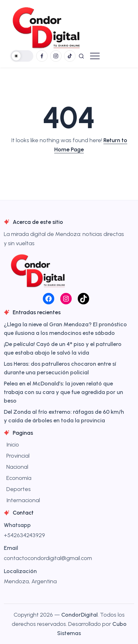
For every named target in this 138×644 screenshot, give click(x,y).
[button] (22, 56)
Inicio (13, 445)
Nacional (17, 467)
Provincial (18, 456)
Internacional (23, 500)
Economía (19, 478)
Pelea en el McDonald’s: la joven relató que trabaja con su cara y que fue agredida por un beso (63, 392)
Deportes (19, 489)
